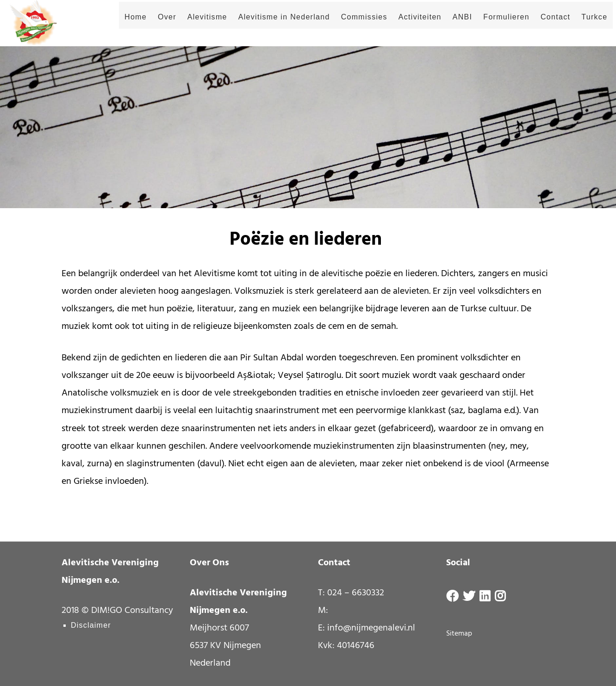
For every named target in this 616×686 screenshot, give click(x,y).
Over (156, 24)
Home (125, 24)
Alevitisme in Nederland (273, 24)
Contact (545, 24)
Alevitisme (196, 24)
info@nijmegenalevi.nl (371, 628)
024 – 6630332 (356, 593)
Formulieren (496, 24)
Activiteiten (409, 24)
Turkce (584, 24)
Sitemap (459, 634)
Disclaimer (91, 625)
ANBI (451, 24)
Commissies (353, 24)
